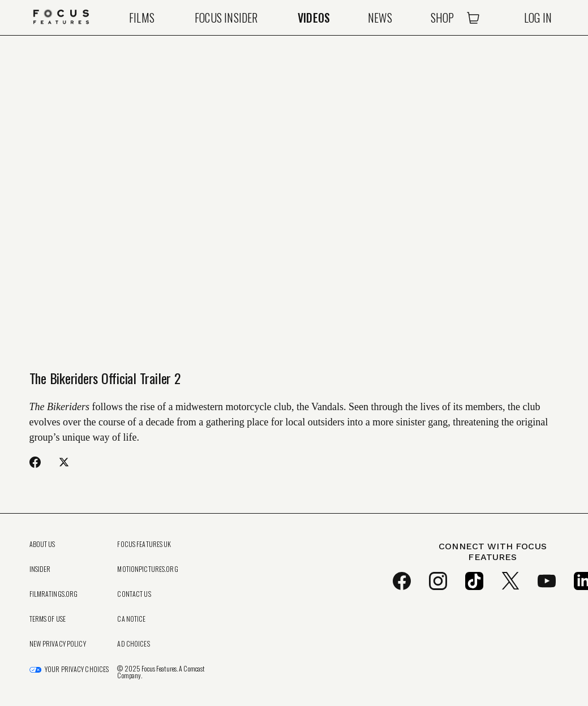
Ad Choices (133, 644)
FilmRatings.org (54, 594)
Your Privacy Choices (77, 669)
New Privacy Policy (58, 644)
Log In (538, 18)
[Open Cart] (473, 18)
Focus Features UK (144, 544)
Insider (40, 569)
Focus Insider (226, 18)
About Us (42, 544)
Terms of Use (48, 619)
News (380, 18)
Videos (314, 18)
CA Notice (131, 619)
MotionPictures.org (147, 569)
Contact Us (134, 594)
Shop (443, 18)
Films (142, 18)
